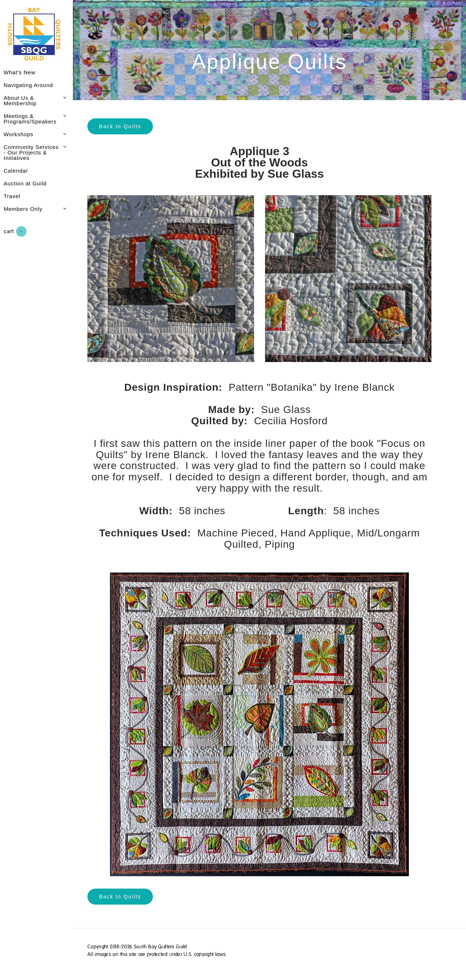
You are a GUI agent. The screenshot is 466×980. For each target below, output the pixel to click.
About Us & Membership (20, 101)
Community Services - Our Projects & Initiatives (31, 152)
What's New (19, 72)
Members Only (23, 209)
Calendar (16, 171)
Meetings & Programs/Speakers (30, 119)
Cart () (15, 231)
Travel (12, 196)
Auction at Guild (25, 183)
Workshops (19, 134)
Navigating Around (28, 85)
